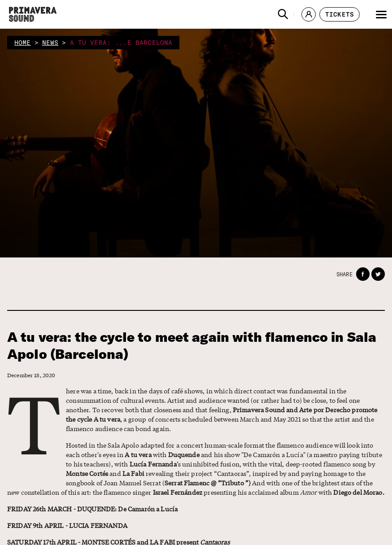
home (23, 43)
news (50, 43)
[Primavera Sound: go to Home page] (33, 14)
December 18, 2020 (31, 375)
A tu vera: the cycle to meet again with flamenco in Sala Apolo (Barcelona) (192, 346)
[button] (283, 14)
